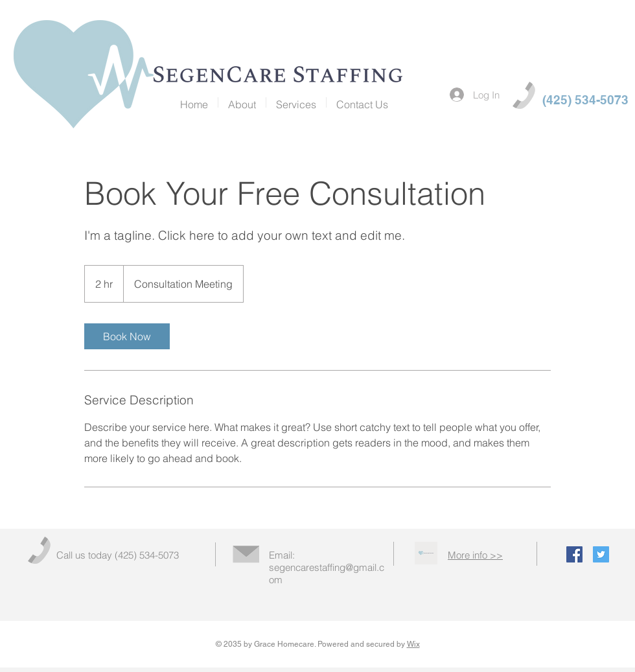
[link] (127, 336)
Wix (413, 644)
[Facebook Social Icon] (574, 554)
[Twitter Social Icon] (601, 554)
